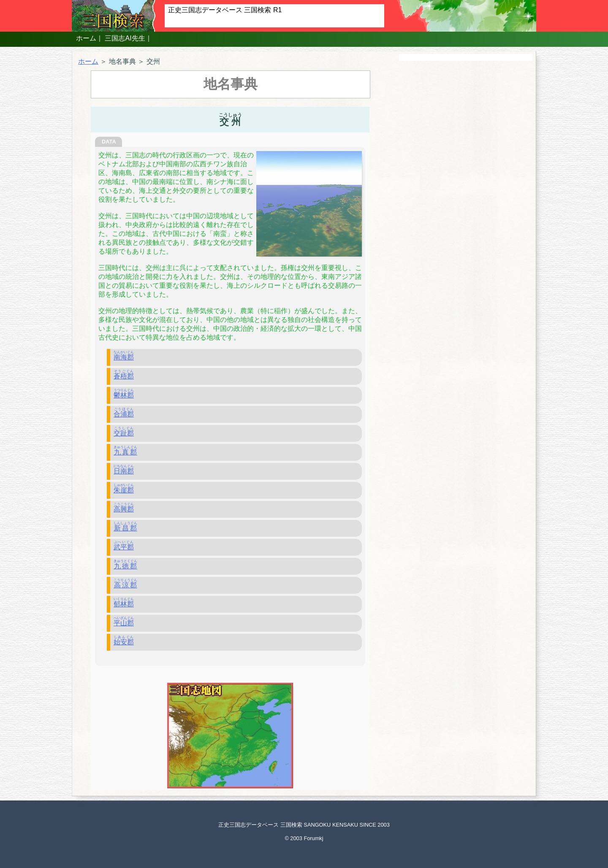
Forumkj (313, 838)
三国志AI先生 (125, 38)
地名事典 (122, 61)
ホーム (86, 38)
